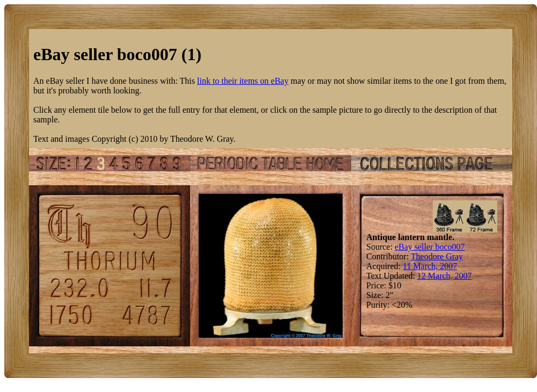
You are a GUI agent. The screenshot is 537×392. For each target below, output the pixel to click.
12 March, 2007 (445, 276)
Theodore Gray (437, 256)
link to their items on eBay (243, 81)
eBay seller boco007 (430, 247)
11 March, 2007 (430, 266)
